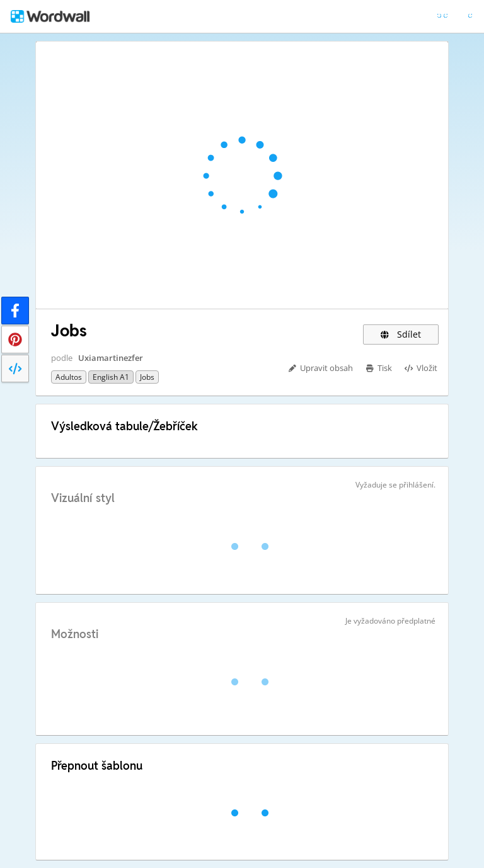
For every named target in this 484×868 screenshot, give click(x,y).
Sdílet (401, 334)
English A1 (111, 377)
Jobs (147, 377)
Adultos (69, 377)
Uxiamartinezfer (111, 358)
